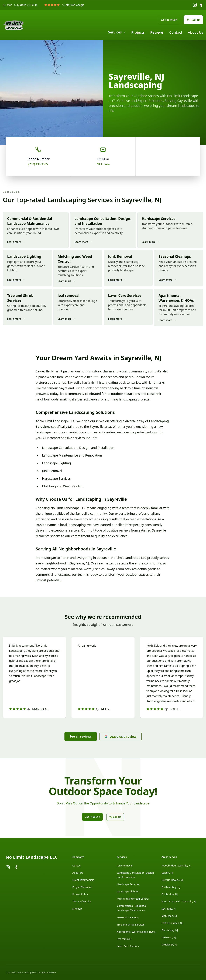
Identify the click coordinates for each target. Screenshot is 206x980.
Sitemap (77, 909)
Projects (138, 32)
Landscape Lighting (128, 891)
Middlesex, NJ (169, 945)
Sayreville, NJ (169, 909)
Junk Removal (125, 866)
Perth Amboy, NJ (171, 887)
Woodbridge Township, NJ (176, 866)
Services (117, 32)
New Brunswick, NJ (172, 880)
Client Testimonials (83, 880)
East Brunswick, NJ (172, 923)
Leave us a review (121, 736)
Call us (193, 20)
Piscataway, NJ (170, 930)
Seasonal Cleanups (128, 917)
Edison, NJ (167, 873)
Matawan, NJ (169, 937)
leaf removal (124, 939)
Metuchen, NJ (169, 916)
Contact (176, 32)
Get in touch (169, 20)
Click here (103, 164)
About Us (195, 32)
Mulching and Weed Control (133, 899)
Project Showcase (82, 887)
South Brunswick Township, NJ (179, 901)
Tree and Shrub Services (131, 925)
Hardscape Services (128, 884)
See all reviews (81, 736)
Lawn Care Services (128, 946)
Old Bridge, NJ (170, 894)
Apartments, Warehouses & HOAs (136, 932)
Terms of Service (82, 901)
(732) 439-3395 (38, 164)
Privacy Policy (80, 894)
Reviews (157, 32)
